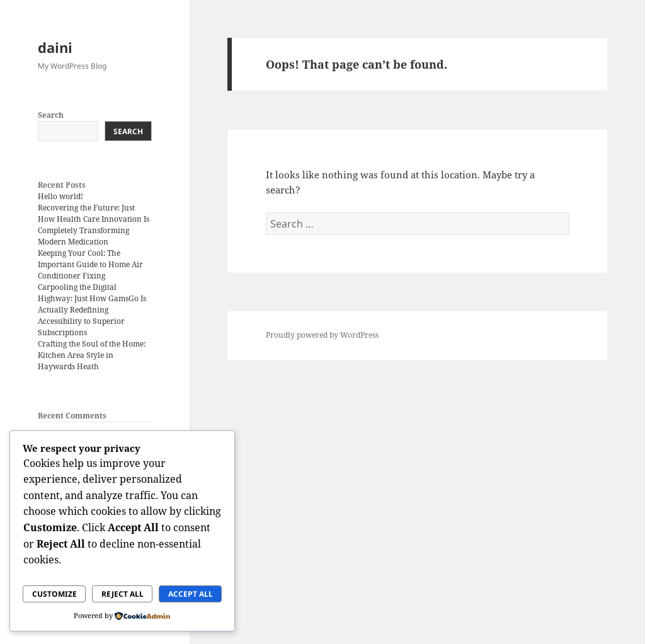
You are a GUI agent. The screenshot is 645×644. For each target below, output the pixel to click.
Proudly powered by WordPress (322, 335)
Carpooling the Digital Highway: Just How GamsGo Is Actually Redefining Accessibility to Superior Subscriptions (92, 310)
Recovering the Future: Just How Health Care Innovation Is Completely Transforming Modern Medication (94, 225)
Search (51, 115)
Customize (54, 594)
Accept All (191, 594)
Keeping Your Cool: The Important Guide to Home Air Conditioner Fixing (90, 264)
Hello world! (60, 196)
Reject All (123, 594)
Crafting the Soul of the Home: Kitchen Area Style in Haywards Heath (92, 355)
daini (55, 47)
